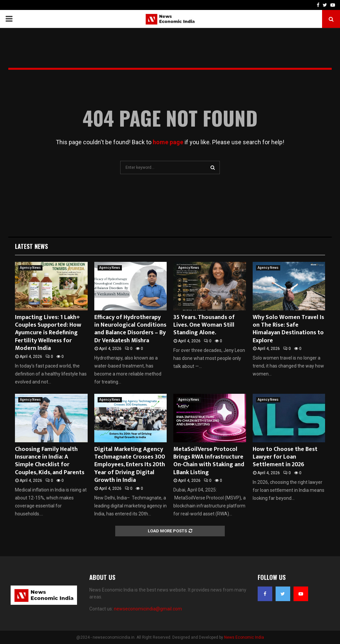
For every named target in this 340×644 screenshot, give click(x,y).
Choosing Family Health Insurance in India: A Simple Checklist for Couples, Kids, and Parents (50, 461)
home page (168, 142)
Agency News (30, 268)
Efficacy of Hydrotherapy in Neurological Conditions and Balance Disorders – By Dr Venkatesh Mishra (130, 329)
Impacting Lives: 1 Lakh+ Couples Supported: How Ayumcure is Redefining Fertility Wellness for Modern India (48, 333)
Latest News (31, 246)
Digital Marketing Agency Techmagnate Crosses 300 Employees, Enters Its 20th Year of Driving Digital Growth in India (130, 465)
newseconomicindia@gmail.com (148, 609)
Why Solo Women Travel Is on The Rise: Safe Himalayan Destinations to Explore (288, 329)
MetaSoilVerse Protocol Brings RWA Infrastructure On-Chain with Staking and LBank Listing (209, 461)
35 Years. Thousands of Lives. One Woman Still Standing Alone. (204, 325)
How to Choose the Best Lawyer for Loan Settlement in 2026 (285, 457)
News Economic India (244, 637)
